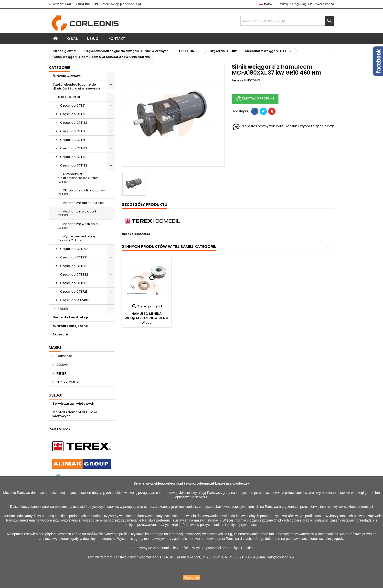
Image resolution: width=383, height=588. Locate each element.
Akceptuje (191, 577)
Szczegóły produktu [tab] (145, 205)
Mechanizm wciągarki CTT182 (77, 213)
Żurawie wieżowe (67, 76)
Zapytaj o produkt (255, 99)
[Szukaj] (287, 21)
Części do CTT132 (74, 123)
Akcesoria (61, 334)
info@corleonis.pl (281, 557)
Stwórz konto (324, 4)
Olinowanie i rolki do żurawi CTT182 (81, 192)
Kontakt (117, 39)
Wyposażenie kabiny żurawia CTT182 (76, 238)
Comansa (64, 356)
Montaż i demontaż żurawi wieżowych (75, 414)
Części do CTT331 (74, 266)
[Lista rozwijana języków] (269, 4)
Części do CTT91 (73, 105)
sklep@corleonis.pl (126, 4)
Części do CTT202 (74, 249)
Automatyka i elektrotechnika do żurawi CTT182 (78, 178)
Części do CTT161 (73, 140)
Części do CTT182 (74, 165)
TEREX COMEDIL (69, 97)
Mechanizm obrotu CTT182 (83, 203)
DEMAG (62, 365)
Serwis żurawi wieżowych (73, 404)
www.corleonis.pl (200, 483)
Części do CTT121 (73, 114)
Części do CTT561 (74, 283)
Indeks (237, 80)
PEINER (63, 309)
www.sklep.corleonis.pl (164, 483)
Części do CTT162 (74, 148)
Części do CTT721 (74, 292)
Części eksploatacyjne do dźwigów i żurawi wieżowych (76, 86)
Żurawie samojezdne (70, 326)
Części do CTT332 (74, 274)
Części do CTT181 (73, 157)
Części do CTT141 (73, 131)
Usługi (93, 39)
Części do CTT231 (74, 257)
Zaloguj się (298, 4)
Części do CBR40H (75, 300)
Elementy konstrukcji (70, 317)
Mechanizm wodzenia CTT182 (78, 226)
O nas (73, 39)
